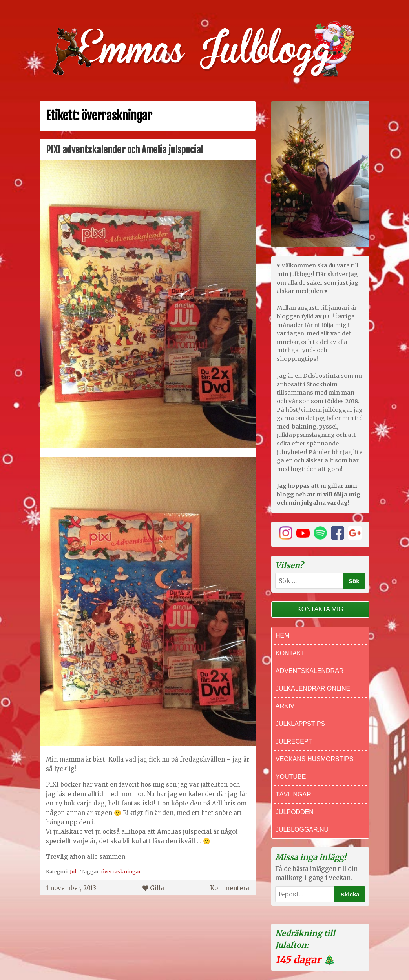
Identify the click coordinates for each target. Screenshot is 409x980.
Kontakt (290, 653)
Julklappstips (300, 724)
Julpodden (295, 812)
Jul (73, 871)
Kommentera (230, 888)
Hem (283, 635)
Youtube (291, 777)
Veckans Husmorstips (314, 759)
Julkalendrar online (313, 688)
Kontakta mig (320, 609)
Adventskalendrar (309, 671)
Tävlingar (293, 794)
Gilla (153, 888)
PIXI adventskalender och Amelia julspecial (124, 150)
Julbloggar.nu (302, 830)
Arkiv (285, 706)
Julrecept (294, 741)
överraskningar (121, 871)
